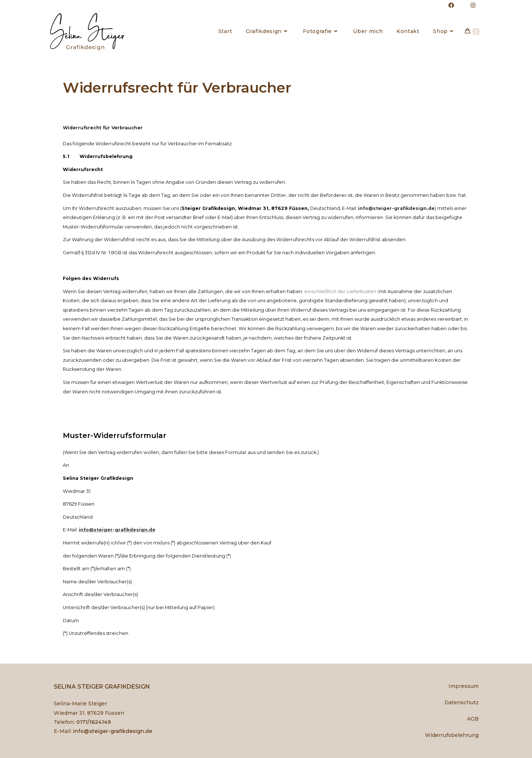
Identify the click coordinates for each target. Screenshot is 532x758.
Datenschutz (462, 702)
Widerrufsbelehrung (452, 735)
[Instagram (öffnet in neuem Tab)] (469, 5)
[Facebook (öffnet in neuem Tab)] (452, 5)
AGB (473, 719)
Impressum (464, 686)
